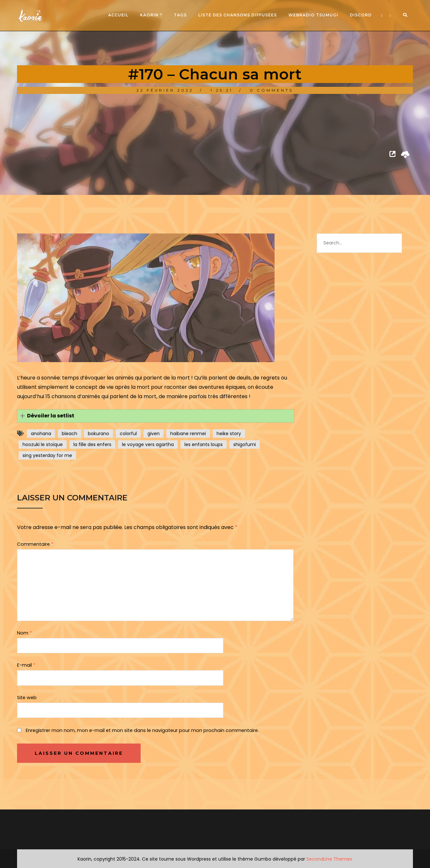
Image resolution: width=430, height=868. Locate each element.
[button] (155, 416)
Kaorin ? (151, 15)
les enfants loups (204, 444)
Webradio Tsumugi (313, 15)
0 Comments (271, 90)
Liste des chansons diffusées (238, 15)
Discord (361, 15)
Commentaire (35, 544)
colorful (128, 434)
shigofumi (245, 444)
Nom (24, 633)
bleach (70, 434)
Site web (27, 698)
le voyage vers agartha (148, 444)
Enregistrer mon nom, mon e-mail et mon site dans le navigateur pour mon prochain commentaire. (142, 730)
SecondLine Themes (329, 859)
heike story (229, 434)
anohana (41, 434)
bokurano (98, 434)
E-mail (26, 665)
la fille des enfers (92, 444)
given (154, 434)
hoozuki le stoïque (43, 444)
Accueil (118, 15)
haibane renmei (188, 434)
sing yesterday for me (47, 455)
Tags (180, 15)
